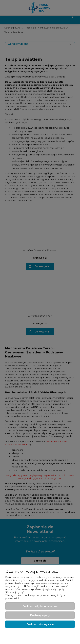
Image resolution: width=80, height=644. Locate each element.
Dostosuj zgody (40, 615)
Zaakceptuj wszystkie (40, 624)
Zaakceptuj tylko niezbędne (40, 606)
